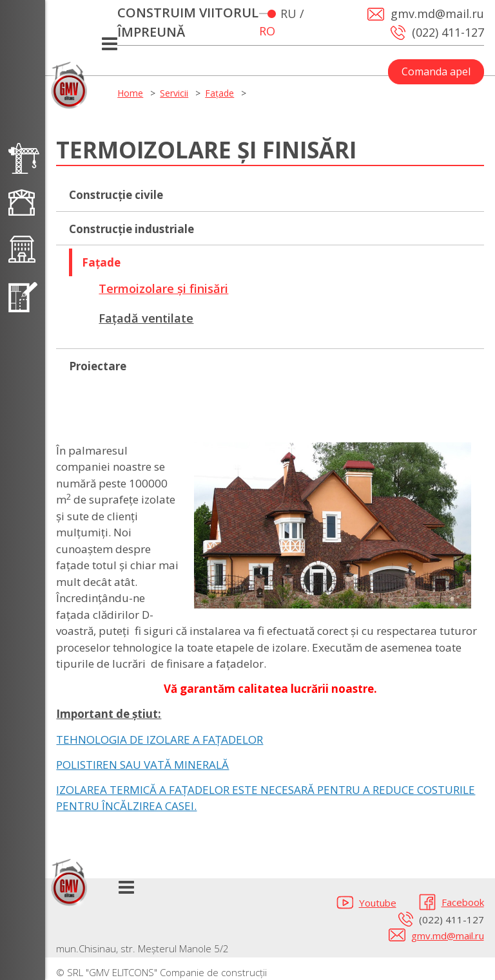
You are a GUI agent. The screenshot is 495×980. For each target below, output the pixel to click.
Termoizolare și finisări (163, 288)
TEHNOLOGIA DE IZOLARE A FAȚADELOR (160, 740)
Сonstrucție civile (116, 195)
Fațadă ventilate (146, 318)
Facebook (463, 902)
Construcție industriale (131, 229)
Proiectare (98, 366)
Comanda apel (436, 71)
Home (130, 93)
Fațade (219, 93)
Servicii (174, 93)
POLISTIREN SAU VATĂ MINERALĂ (142, 765)
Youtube (378, 903)
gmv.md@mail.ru (448, 936)
